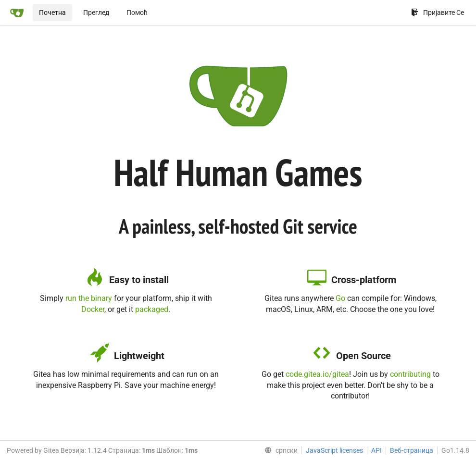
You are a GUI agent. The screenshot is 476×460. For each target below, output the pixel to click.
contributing (410, 374)
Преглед (96, 12)
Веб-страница (412, 450)
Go (340, 298)
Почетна (52, 12)
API (376, 450)
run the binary (89, 298)
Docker (93, 309)
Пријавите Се (438, 12)
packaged (152, 309)
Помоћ (137, 12)
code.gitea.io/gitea (317, 374)
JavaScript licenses (334, 450)
